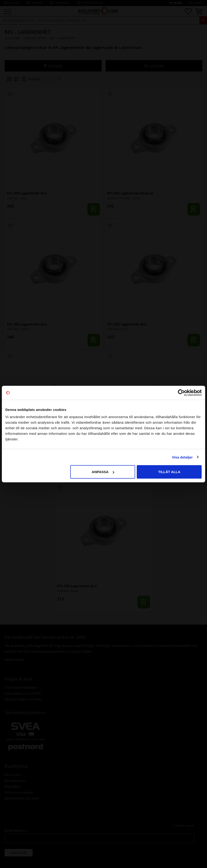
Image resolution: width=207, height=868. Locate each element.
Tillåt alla (169, 472)
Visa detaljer (182, 457)
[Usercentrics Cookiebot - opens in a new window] (181, 393)
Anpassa (103, 472)
